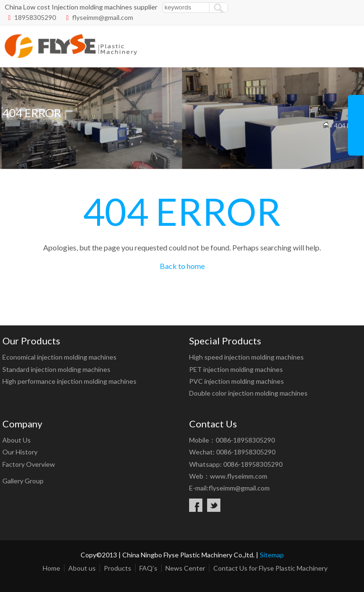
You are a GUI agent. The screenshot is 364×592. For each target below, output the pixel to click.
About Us (17, 440)
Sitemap (272, 555)
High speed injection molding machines (246, 357)
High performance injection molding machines (69, 381)
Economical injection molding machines (59, 357)
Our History (20, 452)
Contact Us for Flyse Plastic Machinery (270, 568)
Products (118, 568)
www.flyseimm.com (239, 476)
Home (51, 568)
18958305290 (35, 17)
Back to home (182, 266)
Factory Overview (29, 464)
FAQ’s (148, 568)
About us (82, 568)
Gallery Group (23, 481)
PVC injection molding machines (237, 381)
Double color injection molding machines (248, 393)
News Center (185, 568)
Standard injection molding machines (56, 369)
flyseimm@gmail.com (103, 17)
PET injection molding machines (236, 369)
